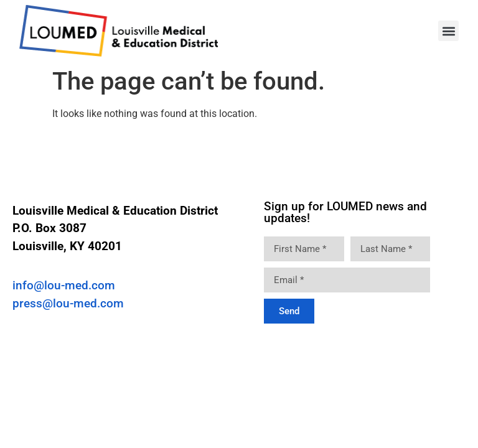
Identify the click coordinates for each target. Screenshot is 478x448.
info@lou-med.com (64, 285)
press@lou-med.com (68, 303)
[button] (448, 31)
